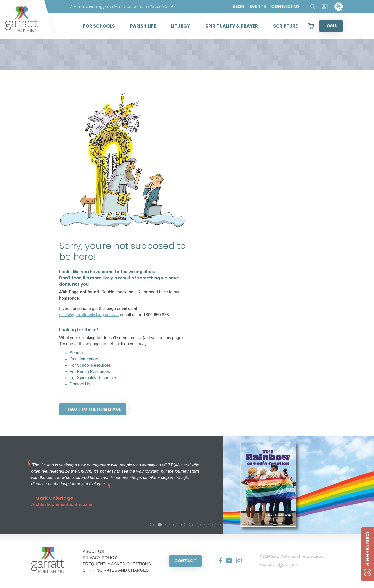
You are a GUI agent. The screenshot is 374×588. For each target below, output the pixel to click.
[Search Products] (313, 6)
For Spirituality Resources (93, 378)
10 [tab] (222, 525)
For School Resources (90, 365)
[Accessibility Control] (339, 7)
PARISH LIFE (143, 26)
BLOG (239, 6)
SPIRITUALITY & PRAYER (232, 26)
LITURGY (181, 26)
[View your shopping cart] (311, 26)
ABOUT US (93, 551)
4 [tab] (175, 525)
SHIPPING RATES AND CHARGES (116, 570)
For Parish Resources (90, 371)
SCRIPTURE (285, 26)
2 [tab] (160, 525)
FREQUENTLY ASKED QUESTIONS (117, 564)
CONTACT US (285, 6)
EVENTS (258, 6)
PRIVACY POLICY (100, 558)
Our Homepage (84, 359)
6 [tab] (191, 525)
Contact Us (80, 384)
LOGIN (331, 26)
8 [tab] (206, 525)
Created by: (279, 565)
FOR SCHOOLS (99, 26)
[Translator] (325, 7)
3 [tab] (168, 525)
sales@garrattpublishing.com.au (89, 315)
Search (76, 353)
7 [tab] (199, 525)
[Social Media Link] (218, 561)
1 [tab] (152, 525)
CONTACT (185, 561)
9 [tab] (214, 525)
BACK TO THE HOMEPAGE (93, 409)
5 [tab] (183, 525)
